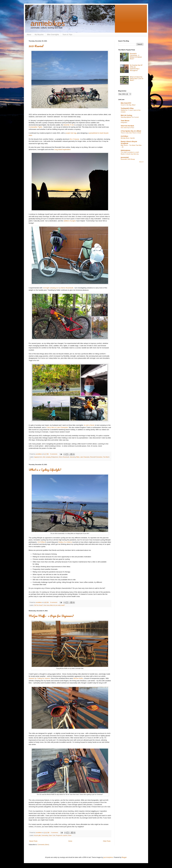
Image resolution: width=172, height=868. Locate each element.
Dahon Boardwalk (64, 457)
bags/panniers (38, 457)
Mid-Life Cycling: (127, 115)
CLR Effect (41, 542)
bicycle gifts (38, 835)
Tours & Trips (67, 35)
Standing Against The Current (130, 117)
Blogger (124, 857)
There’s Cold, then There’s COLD (131, 133)
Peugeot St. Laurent (62, 835)
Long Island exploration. (62, 149)
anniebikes (48, 23)
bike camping (47, 457)
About (29, 35)
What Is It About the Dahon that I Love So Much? (137, 79)
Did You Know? (39, 605)
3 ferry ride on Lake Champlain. (57, 427)
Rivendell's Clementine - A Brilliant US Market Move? (136, 56)
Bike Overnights (53, 35)
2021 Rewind (36, 46)
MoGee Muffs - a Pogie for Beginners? (51, 616)
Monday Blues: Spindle (128, 138)
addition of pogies (70, 221)
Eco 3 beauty (74, 139)
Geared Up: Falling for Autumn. (40, 678)
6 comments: (54, 602)
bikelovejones (125, 150)
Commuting (45, 835)
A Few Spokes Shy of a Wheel (131, 131)
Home (70, 841)
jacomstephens (108, 857)
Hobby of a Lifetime (65, 542)
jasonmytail (125, 157)
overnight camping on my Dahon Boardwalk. (58, 288)
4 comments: (55, 833)
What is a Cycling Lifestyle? (45, 470)
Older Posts (107, 841)
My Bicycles (39, 35)
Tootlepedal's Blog (127, 108)
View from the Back (127, 126)
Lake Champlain (85, 457)
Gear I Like (52, 835)
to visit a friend (89, 425)
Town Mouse (125, 121)
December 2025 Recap (128, 159)
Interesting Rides (75, 457)
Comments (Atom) (43, 845)
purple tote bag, (71, 133)
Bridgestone (55, 457)
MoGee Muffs (78, 678)
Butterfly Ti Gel (69, 125)
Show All (141, 162)
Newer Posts (33, 841)
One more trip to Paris (127, 128)
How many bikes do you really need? (54, 605)
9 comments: (54, 454)
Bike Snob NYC (126, 103)
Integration (124, 122)
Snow (70, 835)
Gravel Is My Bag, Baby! (128, 105)
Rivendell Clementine (96, 457)
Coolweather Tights (35, 127)
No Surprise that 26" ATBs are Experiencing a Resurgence (136, 68)
